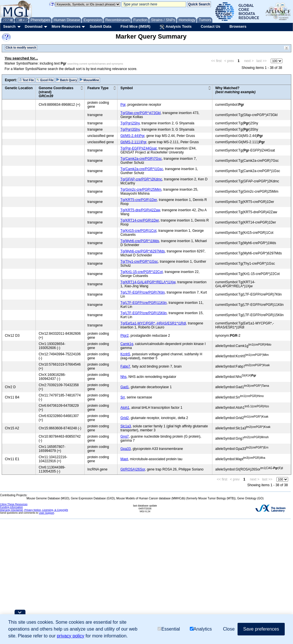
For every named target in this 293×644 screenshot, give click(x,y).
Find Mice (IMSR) (135, 26)
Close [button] (229, 629)
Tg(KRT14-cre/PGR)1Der (139, 220)
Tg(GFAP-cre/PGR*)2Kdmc (141, 179)
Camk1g (127, 344)
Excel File (45, 80)
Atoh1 (125, 408)
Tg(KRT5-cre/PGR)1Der (139, 200)
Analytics (201, 629)
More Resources (66, 26)
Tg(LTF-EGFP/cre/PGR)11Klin (143, 303)
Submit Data (101, 26)
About (6, 19)
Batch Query (67, 80)
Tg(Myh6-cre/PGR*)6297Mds (142, 251)
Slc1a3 (126, 426)
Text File (26, 80)
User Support (46, 513)
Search (9, 26)
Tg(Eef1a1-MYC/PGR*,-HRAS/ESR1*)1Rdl (153, 323)
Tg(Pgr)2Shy (130, 123)
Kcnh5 (125, 354)
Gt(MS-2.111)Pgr (133, 142)
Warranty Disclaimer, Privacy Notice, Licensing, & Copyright (34, 510)
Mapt (124, 459)
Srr (122, 397)
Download (33, 26)
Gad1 (124, 387)
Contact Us (211, 26)
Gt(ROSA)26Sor (133, 469)
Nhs (123, 377)
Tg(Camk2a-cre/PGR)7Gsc (141, 159)
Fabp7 (125, 366)
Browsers (238, 26)
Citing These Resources (14, 504)
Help (16, 19)
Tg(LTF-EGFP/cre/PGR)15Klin (143, 313)
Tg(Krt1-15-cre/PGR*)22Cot (141, 272)
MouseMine (89, 80)
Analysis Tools (176, 27)
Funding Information (11, 507)
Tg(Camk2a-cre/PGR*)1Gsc (142, 169)
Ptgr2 (124, 336)
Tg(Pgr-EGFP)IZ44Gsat (138, 148)
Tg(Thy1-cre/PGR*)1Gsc (139, 262)
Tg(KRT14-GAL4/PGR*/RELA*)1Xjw (148, 282)
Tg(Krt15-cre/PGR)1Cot (138, 231)
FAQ (25, 19)
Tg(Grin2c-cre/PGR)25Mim (141, 190)
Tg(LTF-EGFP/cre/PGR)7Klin (142, 292)
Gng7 (124, 436)
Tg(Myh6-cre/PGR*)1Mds (140, 241)
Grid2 (124, 418)
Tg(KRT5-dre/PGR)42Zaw (140, 210)
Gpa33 (125, 449)
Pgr (123, 105)
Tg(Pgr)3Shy (130, 129)
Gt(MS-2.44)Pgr (132, 136)
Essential (169, 629)
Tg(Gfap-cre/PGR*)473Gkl (140, 113)
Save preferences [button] (261, 629)
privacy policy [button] (71, 636)
